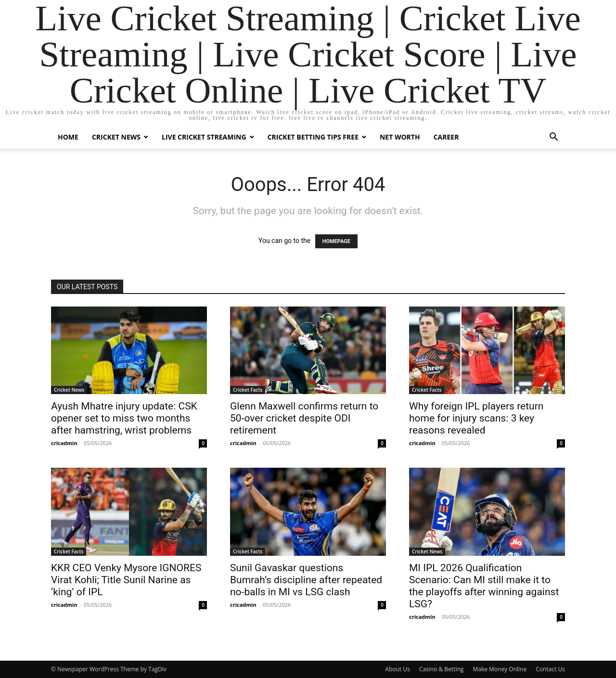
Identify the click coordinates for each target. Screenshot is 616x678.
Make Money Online (500, 669)
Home (68, 137)
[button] (553, 138)
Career (446, 137)
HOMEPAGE (336, 241)
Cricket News (116, 137)
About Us (397, 669)
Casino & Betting (441, 669)
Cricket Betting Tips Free (313, 137)
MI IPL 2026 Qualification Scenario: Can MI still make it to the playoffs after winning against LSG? (484, 586)
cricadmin (64, 443)
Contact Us (550, 669)
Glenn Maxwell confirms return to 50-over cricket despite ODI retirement (304, 418)
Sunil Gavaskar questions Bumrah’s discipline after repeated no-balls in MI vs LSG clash (306, 580)
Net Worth (400, 137)
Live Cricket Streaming (204, 137)
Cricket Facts (248, 390)
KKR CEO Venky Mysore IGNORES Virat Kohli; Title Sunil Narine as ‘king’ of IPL (126, 580)
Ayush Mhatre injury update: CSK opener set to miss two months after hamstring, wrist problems (124, 418)
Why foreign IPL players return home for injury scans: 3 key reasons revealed (476, 418)
